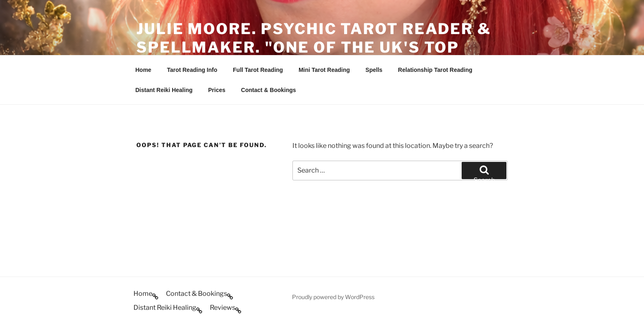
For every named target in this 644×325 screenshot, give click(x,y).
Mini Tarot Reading (324, 70)
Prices (217, 90)
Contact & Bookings (269, 90)
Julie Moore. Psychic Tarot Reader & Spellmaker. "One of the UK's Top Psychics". (314, 47)
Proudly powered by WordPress (333, 297)
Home (144, 70)
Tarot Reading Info (192, 70)
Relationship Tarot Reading (435, 70)
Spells (374, 70)
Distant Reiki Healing (164, 90)
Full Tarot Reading (258, 70)
